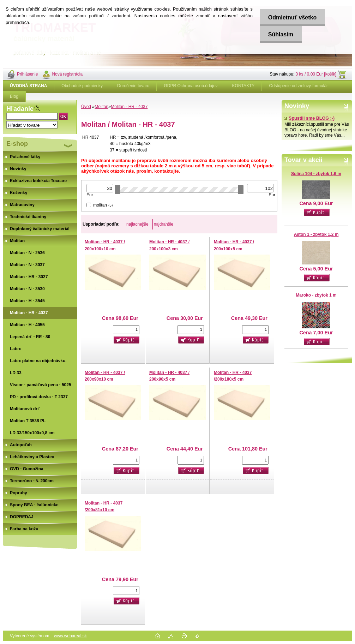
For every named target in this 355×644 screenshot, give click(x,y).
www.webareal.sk (70, 636)
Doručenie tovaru (133, 86)
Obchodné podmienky (82, 86)
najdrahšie (164, 224)
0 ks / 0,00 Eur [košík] (316, 74)
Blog (14, 96)
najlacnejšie (137, 224)
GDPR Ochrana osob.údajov (191, 86)
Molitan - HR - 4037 (129, 107)
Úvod (86, 107)
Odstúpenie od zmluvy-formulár (298, 86)
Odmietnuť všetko (292, 17)
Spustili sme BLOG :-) (309, 118)
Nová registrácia (67, 74)
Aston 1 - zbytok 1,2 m (316, 234)
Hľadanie (20, 109)
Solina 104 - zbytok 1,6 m (316, 174)
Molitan (101, 107)
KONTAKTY (243, 86)
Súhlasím (280, 34)
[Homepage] (29, 86)
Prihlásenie (27, 74)
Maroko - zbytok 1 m (316, 295)
